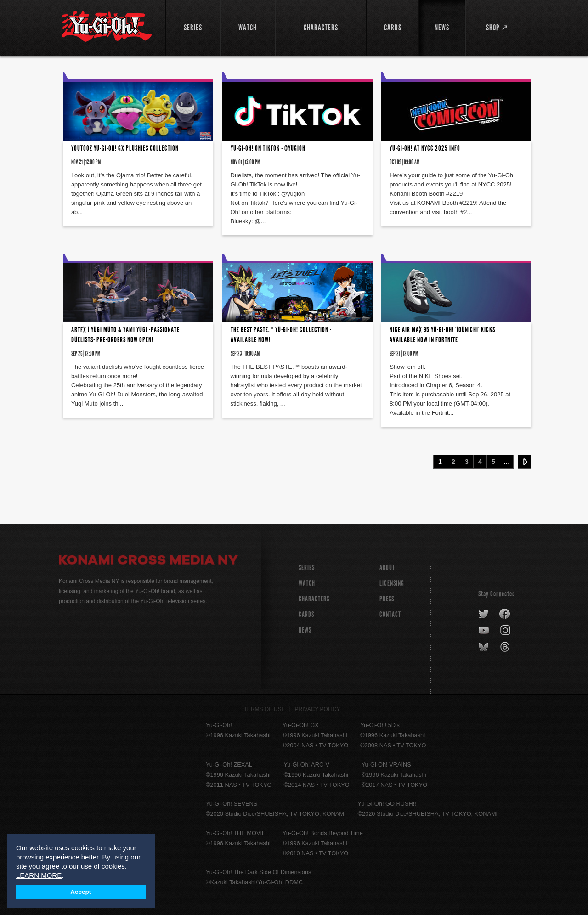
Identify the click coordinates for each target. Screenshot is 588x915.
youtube (484, 631)
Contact (390, 614)
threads (506, 647)
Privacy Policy (318, 709)
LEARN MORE (39, 875)
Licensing (392, 583)
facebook (505, 614)
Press (387, 599)
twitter (484, 614)
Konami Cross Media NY (148, 561)
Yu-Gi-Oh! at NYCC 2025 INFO (425, 148)
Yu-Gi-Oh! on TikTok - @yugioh (268, 148)
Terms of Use (265, 709)
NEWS (305, 630)
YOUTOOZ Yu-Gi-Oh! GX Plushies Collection (125, 148)
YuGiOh (107, 26)
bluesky (484, 647)
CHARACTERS (314, 599)
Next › (525, 462)
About (387, 568)
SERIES (307, 568)
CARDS (306, 614)
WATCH (307, 583)
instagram (506, 631)
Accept (81, 892)
